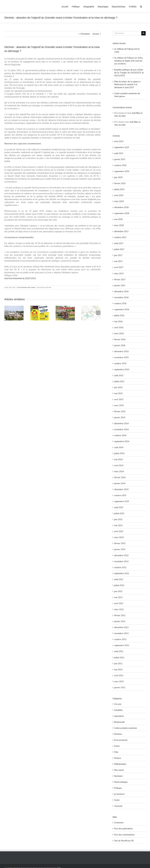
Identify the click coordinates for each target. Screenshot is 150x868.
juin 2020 (118, 177)
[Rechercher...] (127, 33)
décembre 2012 (121, 555)
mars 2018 (119, 225)
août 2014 (119, 447)
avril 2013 (119, 531)
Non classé (31, 287)
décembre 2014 (121, 423)
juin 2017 (118, 255)
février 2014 (120, 477)
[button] (141, 6)
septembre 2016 (122, 309)
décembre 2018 (121, 207)
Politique (118, 788)
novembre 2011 (121, 633)
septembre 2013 (122, 501)
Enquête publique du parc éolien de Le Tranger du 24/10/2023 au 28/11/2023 (129, 73)
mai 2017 (118, 261)
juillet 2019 (119, 189)
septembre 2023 (122, 147)
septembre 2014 (122, 441)
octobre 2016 (120, 303)
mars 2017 (119, 273)
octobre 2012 (120, 567)
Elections (118, 734)
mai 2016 (118, 321)
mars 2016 (119, 333)
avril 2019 (119, 195)
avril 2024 (119, 141)
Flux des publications (123, 828)
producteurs (120, 794)
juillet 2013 (119, 513)
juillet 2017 (119, 249)
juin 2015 (118, 387)
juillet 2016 (119, 315)
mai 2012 (118, 597)
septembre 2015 (122, 369)
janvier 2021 (120, 159)
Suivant (96, 34)
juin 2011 (118, 663)
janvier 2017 (120, 285)
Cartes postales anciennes (126, 728)
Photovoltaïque (121, 782)
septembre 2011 (122, 645)
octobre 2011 (120, 639)
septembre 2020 (122, 171)
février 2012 (120, 615)
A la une (118, 704)
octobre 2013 (120, 495)
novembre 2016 (121, 297)
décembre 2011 (121, 627)
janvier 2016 (120, 345)
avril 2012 (119, 603)
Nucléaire (118, 776)
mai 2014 (118, 459)
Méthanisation (120, 764)
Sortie (117, 800)
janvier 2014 (120, 483)
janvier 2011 (120, 687)
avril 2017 (119, 267)
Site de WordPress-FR (124, 841)
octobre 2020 (120, 165)
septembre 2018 (122, 213)
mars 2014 (119, 471)
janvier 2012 (120, 621)
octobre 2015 (120, 363)
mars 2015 (119, 405)
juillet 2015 (119, 381)
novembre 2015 (121, 357)
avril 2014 (119, 465)
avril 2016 (119, 327)
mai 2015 (118, 393)
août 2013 (119, 507)
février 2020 (120, 183)
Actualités (118, 710)
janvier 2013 (120, 549)
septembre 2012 (122, 573)
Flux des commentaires (124, 835)
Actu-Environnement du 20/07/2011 (20, 278)
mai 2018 (118, 219)
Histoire (118, 758)
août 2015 (119, 375)
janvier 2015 (120, 417)
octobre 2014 (120, 435)
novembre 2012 (121, 561)
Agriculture (119, 716)
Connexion (119, 823)
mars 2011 (119, 681)
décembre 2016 (121, 291)
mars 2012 (119, 609)
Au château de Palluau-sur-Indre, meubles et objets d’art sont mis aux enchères (129, 61)
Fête (116, 752)
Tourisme (118, 806)
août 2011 (119, 651)
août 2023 (119, 153)
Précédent (85, 34)
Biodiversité (119, 722)
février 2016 (120, 339)
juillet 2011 (119, 657)
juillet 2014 (119, 453)
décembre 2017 (121, 231)
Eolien (117, 746)
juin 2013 (118, 519)
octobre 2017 (120, 237)
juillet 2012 (119, 585)
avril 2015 (119, 399)
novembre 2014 (121, 429)
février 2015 (120, 411)
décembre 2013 (121, 489)
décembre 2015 (121, 351)
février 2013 (120, 543)
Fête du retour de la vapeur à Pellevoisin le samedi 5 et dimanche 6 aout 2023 (127, 84)
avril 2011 (119, 675)
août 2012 (119, 579)
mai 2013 (118, 525)
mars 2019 (119, 201)
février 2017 (120, 279)
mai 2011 (118, 669)
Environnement (22, 287)
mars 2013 (119, 537)
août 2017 (119, 243)
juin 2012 (118, 591)
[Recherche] (143, 33)
